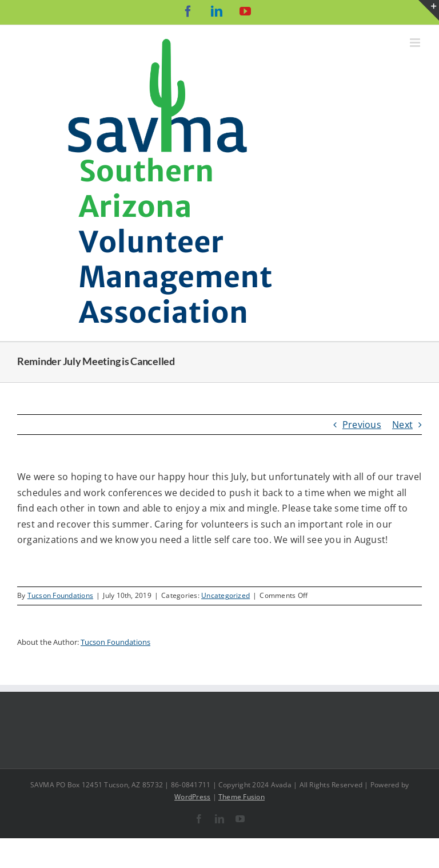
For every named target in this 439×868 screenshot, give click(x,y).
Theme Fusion (242, 797)
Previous (362, 425)
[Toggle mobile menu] (416, 43)
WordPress (192, 797)
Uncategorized (226, 595)
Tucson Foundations (60, 595)
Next (402, 425)
